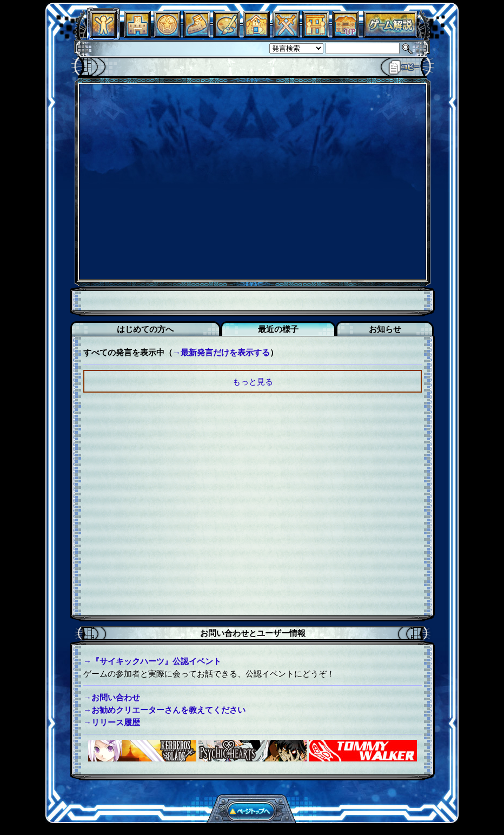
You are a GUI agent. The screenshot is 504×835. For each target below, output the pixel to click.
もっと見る (253, 382)
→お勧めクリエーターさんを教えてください (164, 710)
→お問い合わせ (112, 697)
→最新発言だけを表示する (221, 352)
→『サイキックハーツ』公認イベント (152, 661)
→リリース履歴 (112, 722)
